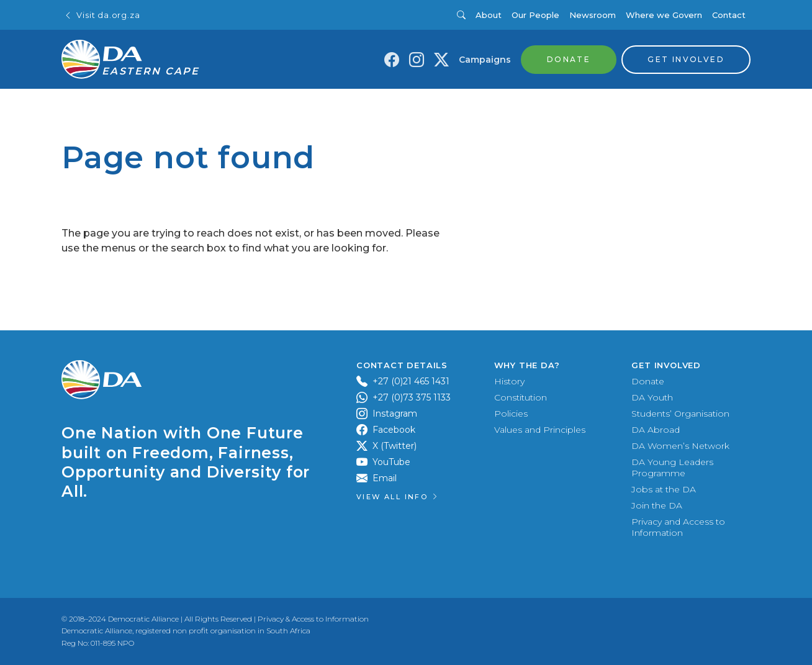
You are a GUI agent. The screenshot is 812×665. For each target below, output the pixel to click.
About (489, 15)
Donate (648, 381)
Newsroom (593, 15)
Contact (729, 15)
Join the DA (657, 505)
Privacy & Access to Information (313, 619)
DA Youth (652, 397)
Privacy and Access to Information (678, 527)
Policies (511, 414)
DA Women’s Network (680, 446)
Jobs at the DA (664, 489)
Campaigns (485, 60)
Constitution (521, 397)
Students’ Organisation (680, 414)
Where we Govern (664, 15)
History (509, 381)
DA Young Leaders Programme (672, 468)
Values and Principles (540, 430)
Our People (535, 15)
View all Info (398, 497)
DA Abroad (656, 430)
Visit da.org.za (102, 15)
